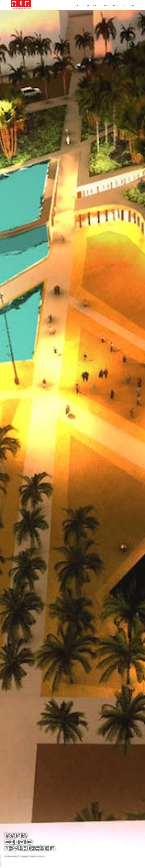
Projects (97, 5)
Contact (122, 5)
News (86, 5)
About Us (110, 5)
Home (77, 5)
